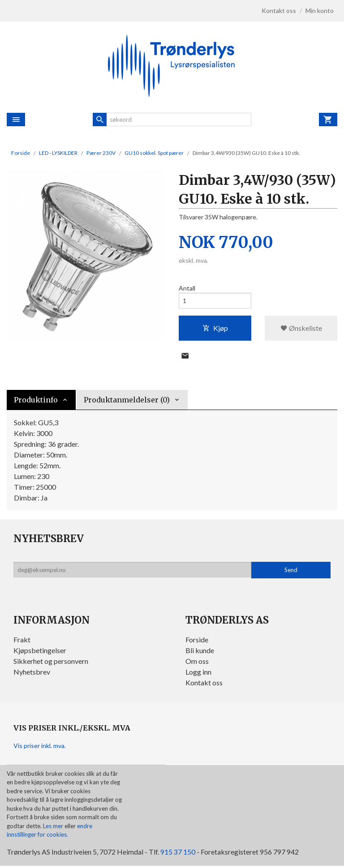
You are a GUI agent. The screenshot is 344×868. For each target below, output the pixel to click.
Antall (187, 288)
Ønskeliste (301, 329)
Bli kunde (200, 652)
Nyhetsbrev (32, 673)
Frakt (22, 641)
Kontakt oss (204, 684)
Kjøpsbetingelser (40, 652)
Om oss (197, 663)
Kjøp (215, 329)
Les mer (54, 828)
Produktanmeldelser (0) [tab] (127, 402)
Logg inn (198, 673)
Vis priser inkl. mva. (40, 747)
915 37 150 (178, 853)
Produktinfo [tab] (36, 402)
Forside (21, 153)
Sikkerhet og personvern (51, 663)
